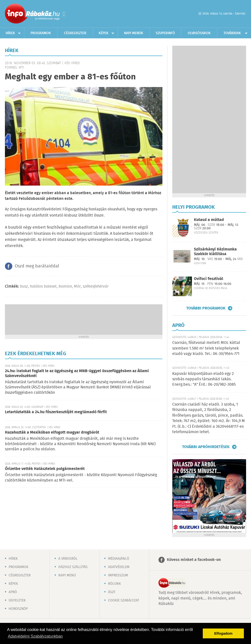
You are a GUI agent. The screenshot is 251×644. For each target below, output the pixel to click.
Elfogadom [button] (223, 633)
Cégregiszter (75, 33)
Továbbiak (232, 33)
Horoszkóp (18, 609)
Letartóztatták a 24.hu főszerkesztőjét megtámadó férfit (56, 412)
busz (24, 286)
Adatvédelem (119, 567)
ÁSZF (112, 592)
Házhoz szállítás (73, 567)
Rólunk (114, 584)
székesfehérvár (96, 286)
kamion (65, 286)
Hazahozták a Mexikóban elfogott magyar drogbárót (52, 432)
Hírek (10, 33)
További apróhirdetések (206, 447)
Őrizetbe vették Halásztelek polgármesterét (45, 469)
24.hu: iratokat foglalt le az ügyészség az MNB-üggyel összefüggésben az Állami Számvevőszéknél (77, 373)
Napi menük (134, 33)
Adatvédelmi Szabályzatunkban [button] (35, 636)
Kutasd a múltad (209, 220)
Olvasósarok (199, 33)
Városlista (64, 14)
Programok (41, 33)
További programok (206, 308)
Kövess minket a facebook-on (194, 560)
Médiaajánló (119, 559)
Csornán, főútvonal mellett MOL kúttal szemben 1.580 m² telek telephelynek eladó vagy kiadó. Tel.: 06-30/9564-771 (206, 348)
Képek (104, 33)
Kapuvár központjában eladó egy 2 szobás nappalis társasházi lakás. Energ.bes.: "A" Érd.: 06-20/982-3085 (204, 379)
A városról (68, 559)
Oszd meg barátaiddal (37, 266)
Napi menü (67, 575)
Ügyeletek (17, 600)
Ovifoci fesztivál (209, 279)
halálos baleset (43, 286)
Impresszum (118, 575)
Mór (77, 286)
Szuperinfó (165, 33)
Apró (13, 592)
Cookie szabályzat (124, 600)
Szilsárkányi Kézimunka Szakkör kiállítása (215, 252)
